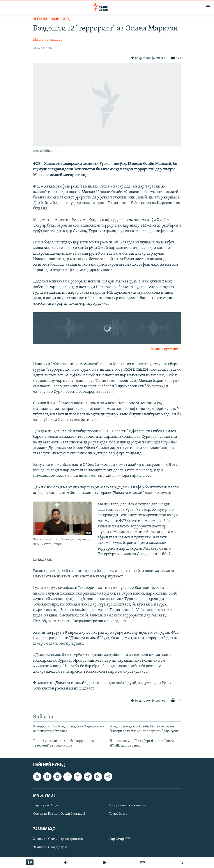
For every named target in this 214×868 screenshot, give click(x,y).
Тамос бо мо (118, 814)
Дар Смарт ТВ (120, 839)
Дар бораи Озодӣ (46, 805)
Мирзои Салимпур (48, 40)
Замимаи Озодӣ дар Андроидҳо (58, 839)
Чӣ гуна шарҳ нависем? (128, 805)
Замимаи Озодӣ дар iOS (52, 847)
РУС (143, 863)
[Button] (148, 58)
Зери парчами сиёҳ (51, 19)
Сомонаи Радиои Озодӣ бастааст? (59, 814)
